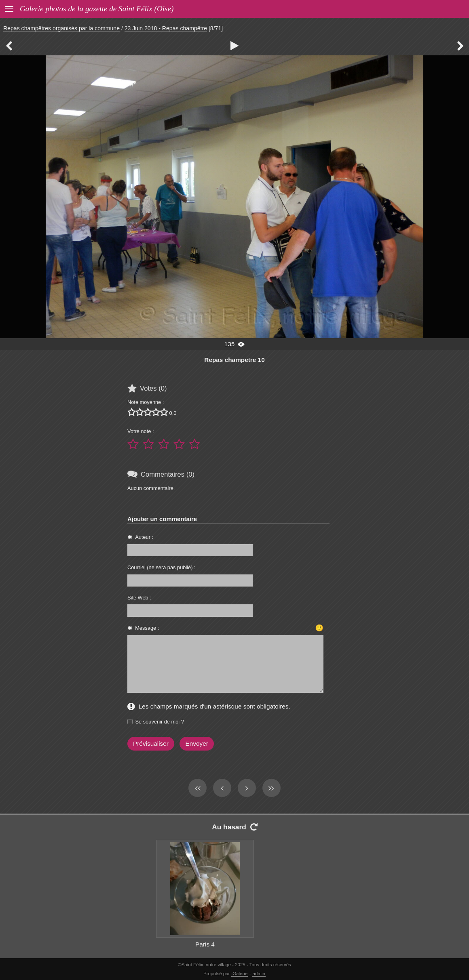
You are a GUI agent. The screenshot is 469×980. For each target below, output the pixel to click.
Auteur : (144, 537)
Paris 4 (205, 944)
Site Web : (139, 598)
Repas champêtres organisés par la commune (61, 28)
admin (259, 974)
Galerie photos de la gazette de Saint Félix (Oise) (97, 9)
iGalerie (240, 974)
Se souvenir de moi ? (160, 722)
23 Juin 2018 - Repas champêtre (166, 28)
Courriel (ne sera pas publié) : (162, 567)
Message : (147, 628)
